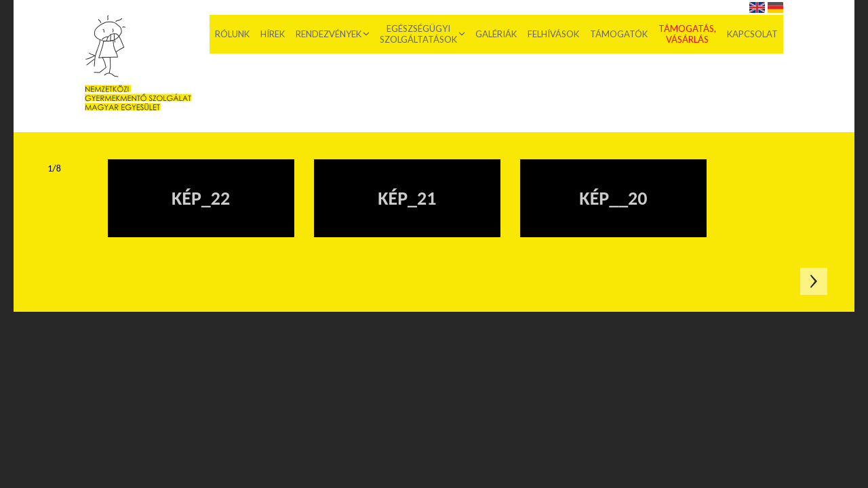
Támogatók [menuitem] (619, 34)
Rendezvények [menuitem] (329, 34)
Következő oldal (814, 281)
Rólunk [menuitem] (232, 34)
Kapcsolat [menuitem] (752, 34)
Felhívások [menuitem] (553, 34)
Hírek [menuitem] (273, 34)
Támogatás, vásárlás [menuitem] (687, 34)
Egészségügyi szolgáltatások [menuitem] (418, 34)
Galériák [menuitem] (496, 34)
